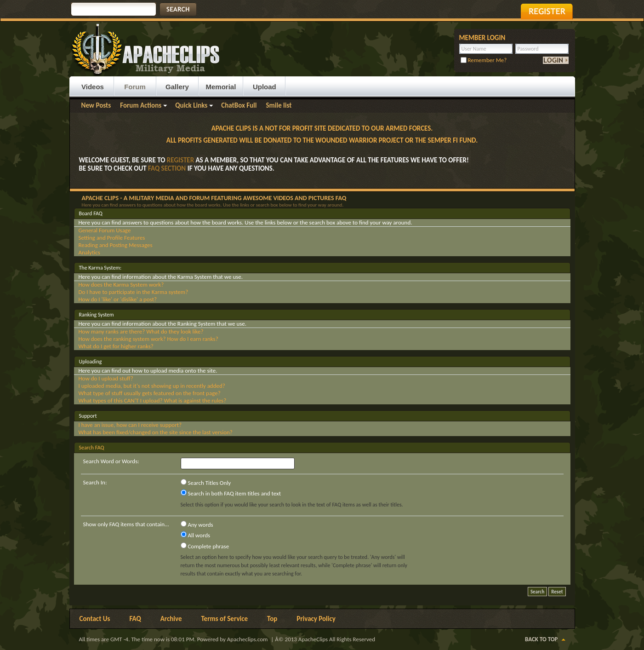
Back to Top (541, 639)
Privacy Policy (316, 619)
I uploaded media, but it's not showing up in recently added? (152, 386)
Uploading (91, 362)
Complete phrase (205, 546)
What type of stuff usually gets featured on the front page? (150, 393)
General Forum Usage (105, 230)
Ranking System (97, 315)
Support (88, 416)
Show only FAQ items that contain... (126, 524)
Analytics (89, 252)
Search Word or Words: (111, 461)
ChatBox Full (239, 105)
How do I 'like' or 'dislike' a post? (118, 299)
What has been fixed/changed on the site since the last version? (156, 432)
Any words (197, 524)
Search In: (95, 482)
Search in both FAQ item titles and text (231, 493)
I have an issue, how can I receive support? (130, 425)
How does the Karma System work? (121, 285)
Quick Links (191, 105)
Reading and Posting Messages (116, 245)
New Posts (96, 105)
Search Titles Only (206, 483)
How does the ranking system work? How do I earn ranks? (148, 339)
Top (272, 619)
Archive (171, 619)
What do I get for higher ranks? (116, 346)
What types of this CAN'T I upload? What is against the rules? (153, 400)
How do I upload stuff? (106, 378)
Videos (93, 87)
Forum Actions (141, 105)
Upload (265, 87)
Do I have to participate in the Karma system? (134, 292)
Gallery (177, 87)
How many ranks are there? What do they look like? (141, 331)
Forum (135, 87)
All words (196, 535)
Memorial (221, 87)
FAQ (135, 619)
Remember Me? (484, 60)
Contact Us (95, 619)
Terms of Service (224, 619)
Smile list (279, 105)
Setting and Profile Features (112, 238)
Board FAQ (91, 213)
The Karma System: (100, 268)
